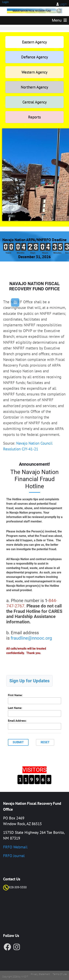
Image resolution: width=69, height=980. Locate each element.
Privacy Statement (40, 974)
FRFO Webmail (15, 847)
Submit (18, 742)
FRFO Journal (14, 856)
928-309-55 (16, 887)
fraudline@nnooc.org (31, 638)
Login (63, 4)
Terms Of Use (60, 974)
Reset (45, 742)
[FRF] (35, 10)
